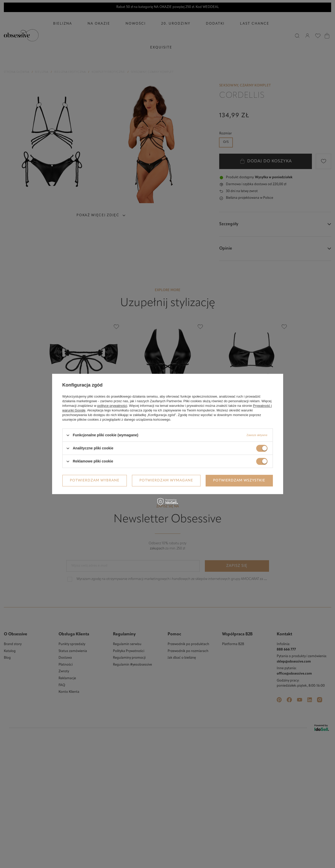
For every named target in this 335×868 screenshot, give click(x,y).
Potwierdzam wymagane (166, 481)
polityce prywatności (112, 406)
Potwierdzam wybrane (95, 481)
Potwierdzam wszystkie (239, 481)
